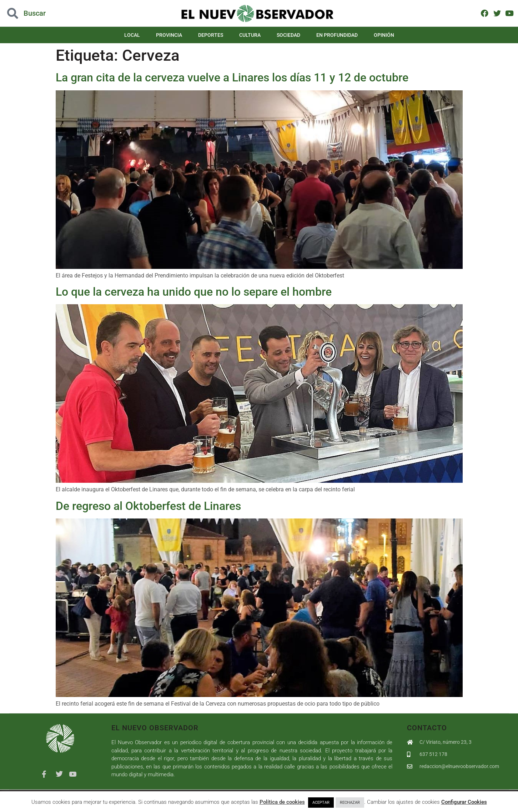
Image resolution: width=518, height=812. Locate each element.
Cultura (250, 35)
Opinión (384, 35)
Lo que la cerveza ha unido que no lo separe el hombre (194, 292)
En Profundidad (337, 35)
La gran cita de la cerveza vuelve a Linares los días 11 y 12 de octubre (232, 77)
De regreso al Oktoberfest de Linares (148, 506)
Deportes (211, 35)
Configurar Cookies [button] (464, 802)
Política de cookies (282, 802)
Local (132, 35)
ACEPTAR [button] (321, 803)
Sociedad (288, 35)
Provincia (169, 35)
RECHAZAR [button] (350, 803)
